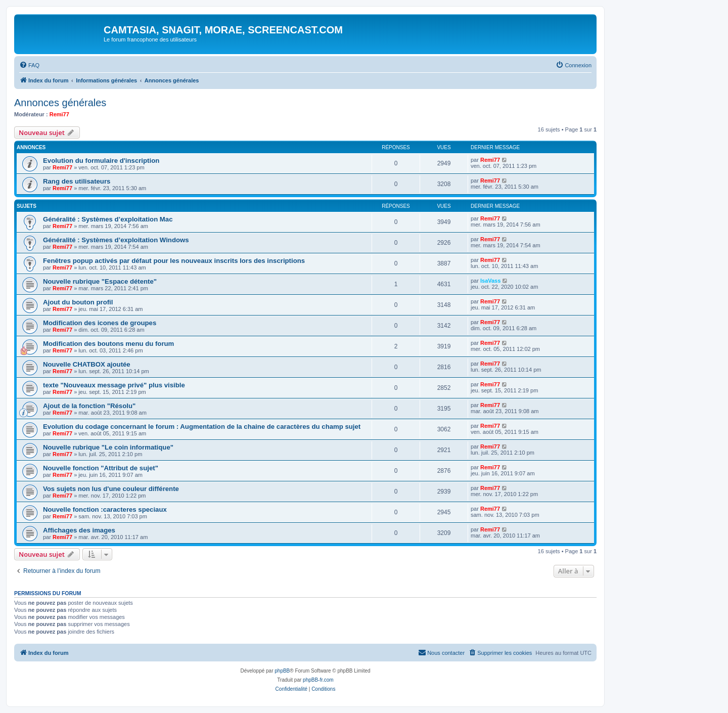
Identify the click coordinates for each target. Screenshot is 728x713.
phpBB (282, 671)
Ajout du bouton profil (78, 302)
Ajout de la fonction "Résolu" (89, 406)
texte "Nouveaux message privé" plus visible (114, 385)
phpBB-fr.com (318, 680)
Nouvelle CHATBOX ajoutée (87, 364)
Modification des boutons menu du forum (108, 344)
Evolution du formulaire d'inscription (101, 161)
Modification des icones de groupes (100, 323)
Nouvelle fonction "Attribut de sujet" (101, 468)
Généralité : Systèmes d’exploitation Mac (108, 219)
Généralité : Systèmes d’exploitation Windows (116, 240)
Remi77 (59, 114)
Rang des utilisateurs (77, 181)
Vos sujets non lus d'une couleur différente (111, 489)
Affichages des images (79, 530)
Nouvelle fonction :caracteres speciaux (105, 509)
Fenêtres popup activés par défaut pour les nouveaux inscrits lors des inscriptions (174, 261)
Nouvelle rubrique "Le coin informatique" (108, 447)
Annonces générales (60, 103)
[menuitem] (29, 65)
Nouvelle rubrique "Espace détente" (100, 281)
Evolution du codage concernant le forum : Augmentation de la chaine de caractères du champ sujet (202, 427)
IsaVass (490, 281)
